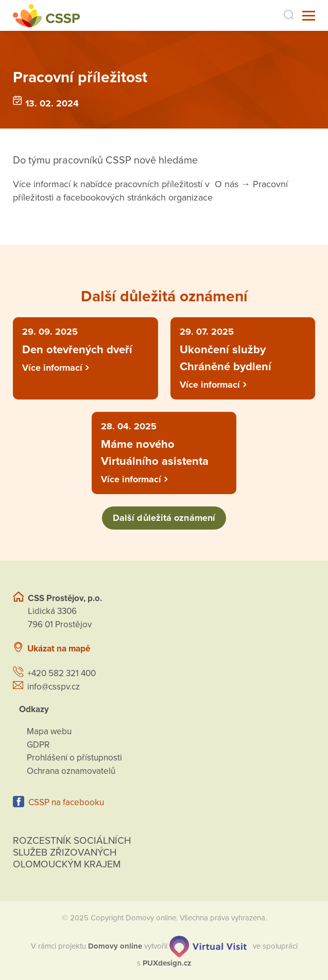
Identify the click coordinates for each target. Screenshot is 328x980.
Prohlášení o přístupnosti (74, 758)
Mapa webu (49, 731)
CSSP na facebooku (66, 802)
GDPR (38, 745)
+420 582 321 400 (62, 673)
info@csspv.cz (54, 687)
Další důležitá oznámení (164, 518)
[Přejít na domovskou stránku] (46, 16)
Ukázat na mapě (59, 649)
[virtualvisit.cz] (208, 946)
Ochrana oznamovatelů (71, 771)
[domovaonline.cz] (115, 946)
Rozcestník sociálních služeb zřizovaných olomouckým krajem (72, 852)
